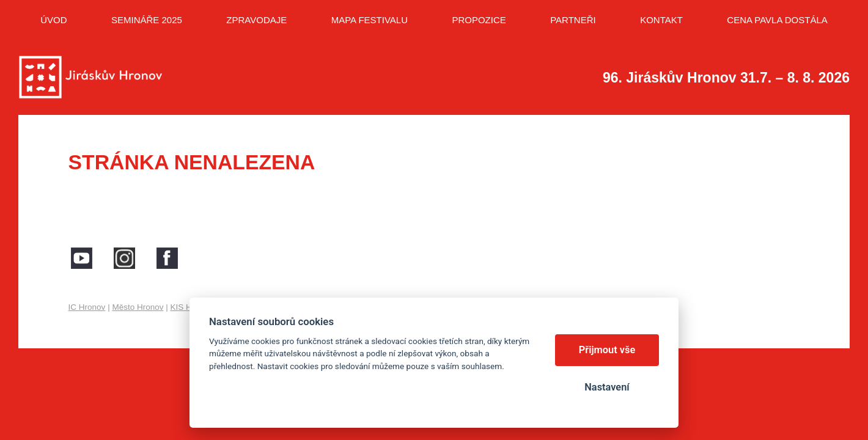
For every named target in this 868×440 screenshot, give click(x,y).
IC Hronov (87, 307)
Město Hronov (138, 307)
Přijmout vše (607, 350)
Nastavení (607, 387)
